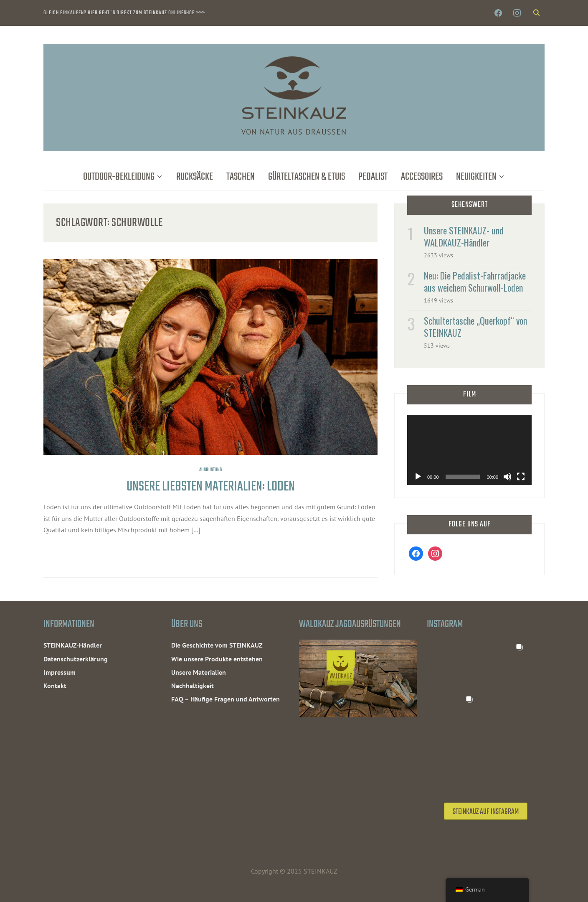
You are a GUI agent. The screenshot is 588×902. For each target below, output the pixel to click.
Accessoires (422, 177)
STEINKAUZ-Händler (73, 645)
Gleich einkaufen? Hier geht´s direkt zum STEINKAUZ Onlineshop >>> (124, 13)
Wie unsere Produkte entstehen (217, 659)
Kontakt (55, 686)
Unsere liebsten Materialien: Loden (211, 487)
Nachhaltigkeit (193, 686)
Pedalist (373, 177)
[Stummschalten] (507, 477)
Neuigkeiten (476, 177)
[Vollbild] (521, 477)
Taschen (241, 177)
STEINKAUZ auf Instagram (486, 812)
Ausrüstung (210, 470)
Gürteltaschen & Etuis (307, 177)
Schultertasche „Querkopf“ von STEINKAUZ (475, 326)
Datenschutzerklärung (76, 659)
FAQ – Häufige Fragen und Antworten (226, 699)
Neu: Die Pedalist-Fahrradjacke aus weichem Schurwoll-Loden (475, 281)
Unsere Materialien (199, 672)
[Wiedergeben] (418, 477)
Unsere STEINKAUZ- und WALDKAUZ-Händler (464, 236)
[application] (469, 450)
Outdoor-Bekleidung (119, 177)
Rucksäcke (195, 177)
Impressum (60, 672)
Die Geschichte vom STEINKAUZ (217, 645)
